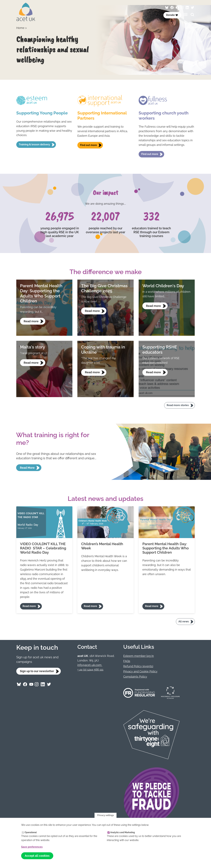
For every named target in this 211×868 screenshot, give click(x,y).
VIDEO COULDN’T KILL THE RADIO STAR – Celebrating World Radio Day (43, 548)
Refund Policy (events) (138, 666)
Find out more (89, 145)
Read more (29, 606)
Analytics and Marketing (123, 832)
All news (184, 621)
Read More (27, 468)
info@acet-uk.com (90, 665)
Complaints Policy (135, 677)
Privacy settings (106, 815)
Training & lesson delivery (34, 144)
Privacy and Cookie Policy (140, 671)
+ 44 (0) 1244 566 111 (90, 670)
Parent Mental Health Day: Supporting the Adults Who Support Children (166, 548)
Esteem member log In (139, 656)
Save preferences (32, 847)
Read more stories (178, 405)
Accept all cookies (37, 856)
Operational (31, 832)
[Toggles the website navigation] (186, 15)
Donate (172, 15)
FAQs (127, 661)
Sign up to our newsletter (37, 671)
